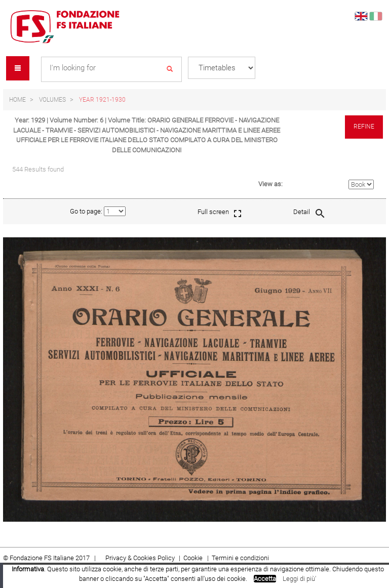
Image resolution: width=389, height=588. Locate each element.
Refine (364, 127)
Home (17, 100)
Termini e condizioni (240, 558)
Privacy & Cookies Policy (140, 558)
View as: (270, 184)
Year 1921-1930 (102, 100)
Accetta (265, 579)
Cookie (194, 558)
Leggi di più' (299, 579)
